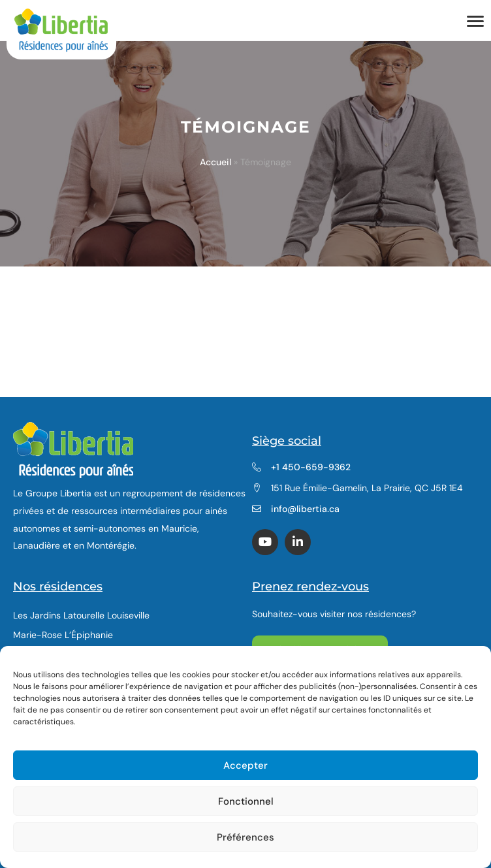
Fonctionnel (246, 801)
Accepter (246, 765)
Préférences (246, 837)
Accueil (215, 162)
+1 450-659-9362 (311, 467)
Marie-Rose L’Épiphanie (63, 635)
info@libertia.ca (305, 509)
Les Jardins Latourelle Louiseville (81, 615)
